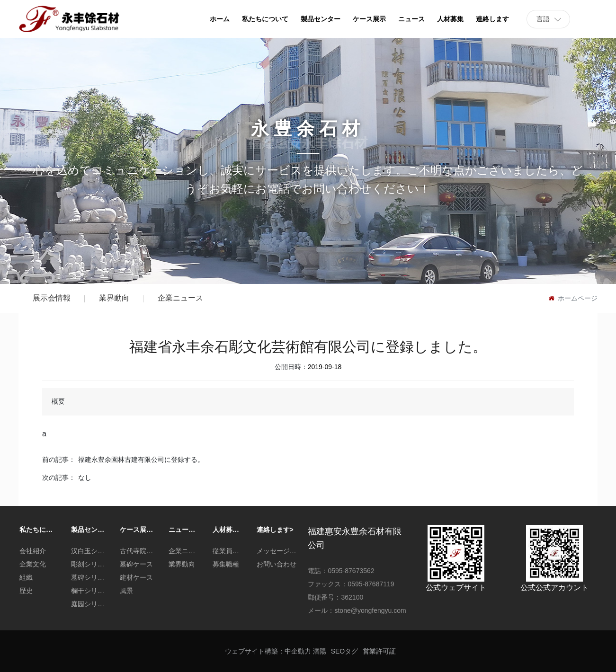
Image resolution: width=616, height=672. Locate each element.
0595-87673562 (351, 571)
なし (85, 477)
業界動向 (114, 298)
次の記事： (59, 477)
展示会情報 (52, 298)
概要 (58, 401)
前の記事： (59, 460)
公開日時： (291, 367)
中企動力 (298, 651)
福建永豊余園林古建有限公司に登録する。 (141, 460)
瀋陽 (320, 651)
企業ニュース (180, 298)
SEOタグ (345, 651)
